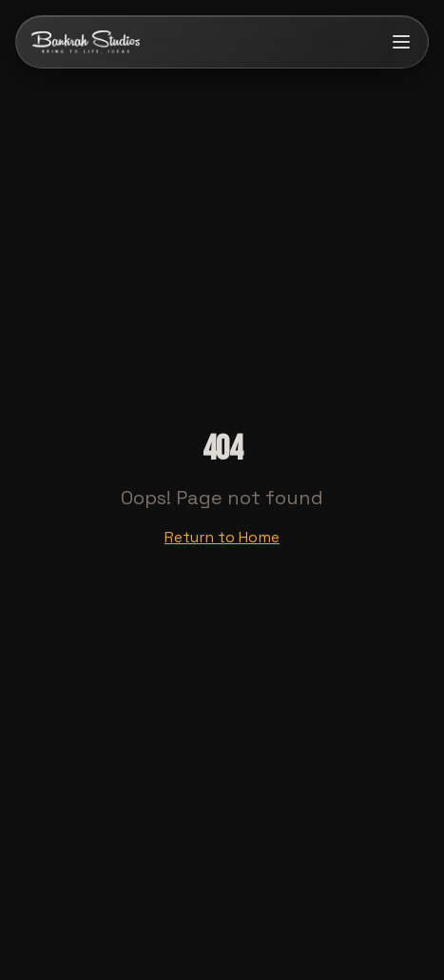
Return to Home (222, 537)
